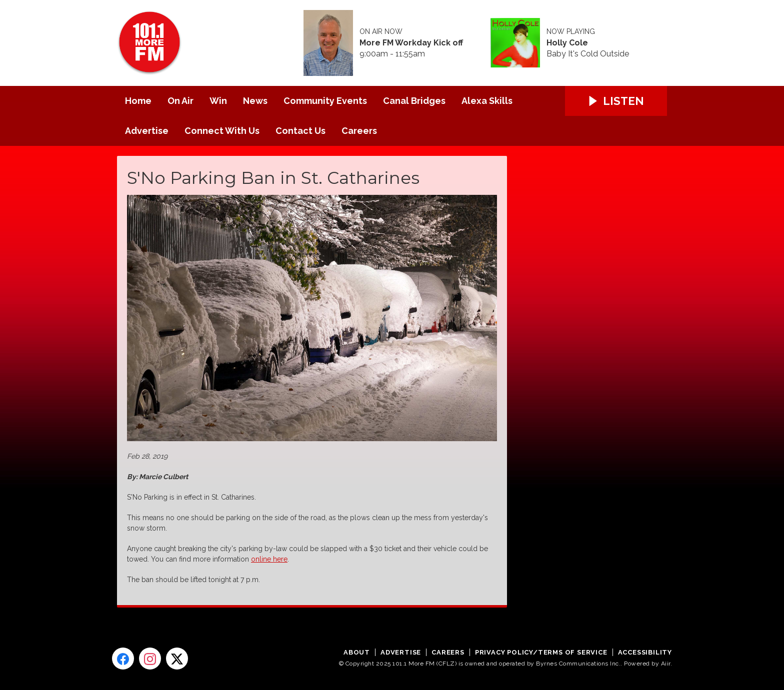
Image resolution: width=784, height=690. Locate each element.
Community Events (325, 101)
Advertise (147, 131)
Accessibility (645, 652)
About (357, 652)
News (255, 101)
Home (138, 101)
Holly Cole (567, 43)
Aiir (666, 664)
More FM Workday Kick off (411, 43)
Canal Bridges (414, 101)
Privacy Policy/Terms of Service (541, 652)
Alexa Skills (487, 101)
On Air (180, 101)
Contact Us (300, 131)
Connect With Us (222, 131)
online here (269, 559)
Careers (359, 131)
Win (218, 101)
